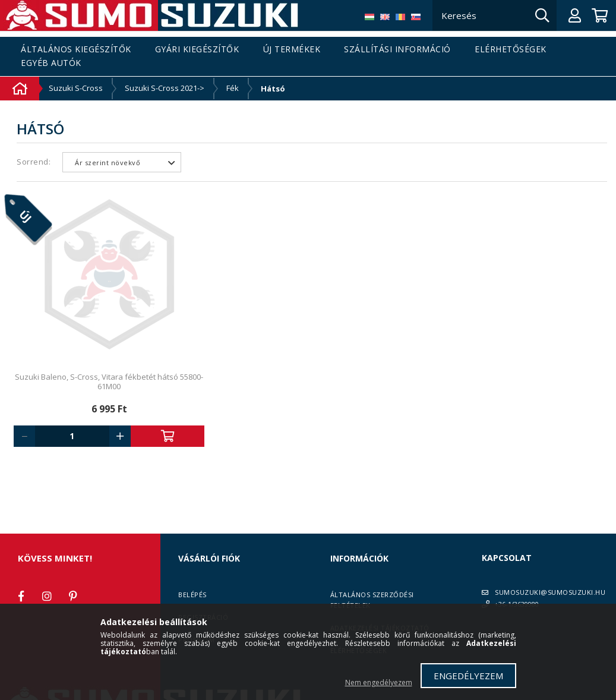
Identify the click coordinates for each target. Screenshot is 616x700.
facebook (21, 596)
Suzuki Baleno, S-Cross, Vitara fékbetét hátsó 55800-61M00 (109, 381)
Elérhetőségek (511, 50)
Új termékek (292, 50)
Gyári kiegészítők (197, 50)
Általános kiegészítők (76, 50)
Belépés (192, 595)
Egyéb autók (51, 63)
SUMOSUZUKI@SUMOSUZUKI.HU (550, 592)
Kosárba (168, 436)
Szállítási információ (397, 50)
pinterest (73, 596)
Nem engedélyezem (379, 682)
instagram (47, 596)
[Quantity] (72, 436)
